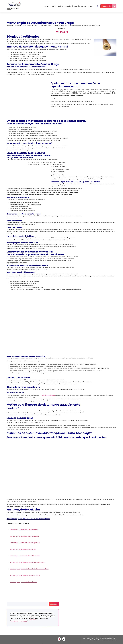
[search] (27, 604)
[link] (59, 639)
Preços (91, 6)
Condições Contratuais (19, 621)
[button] (97, 6)
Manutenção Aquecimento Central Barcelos (24, 536)
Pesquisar (10, 601)
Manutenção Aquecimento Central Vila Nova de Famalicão (29, 569)
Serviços (47, 6)
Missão (54, 6)
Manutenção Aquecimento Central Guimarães (25, 556)
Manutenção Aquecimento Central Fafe (23, 549)
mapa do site (109, 6)
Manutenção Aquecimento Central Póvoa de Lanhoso (28, 562)
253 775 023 (62, 32)
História (60, 6)
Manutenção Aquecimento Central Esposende (25, 543)
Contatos (84, 6)
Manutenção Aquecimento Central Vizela (24, 582)
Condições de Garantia (72, 6)
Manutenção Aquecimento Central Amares (24, 530)
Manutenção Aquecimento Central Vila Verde (25, 575)
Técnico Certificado (49, 395)
